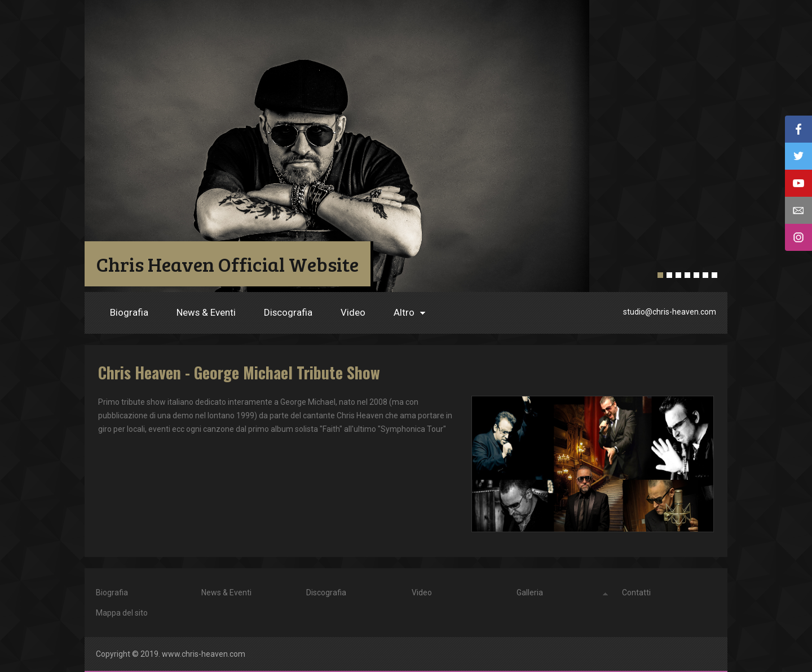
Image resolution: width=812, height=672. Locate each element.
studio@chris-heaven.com (670, 312)
